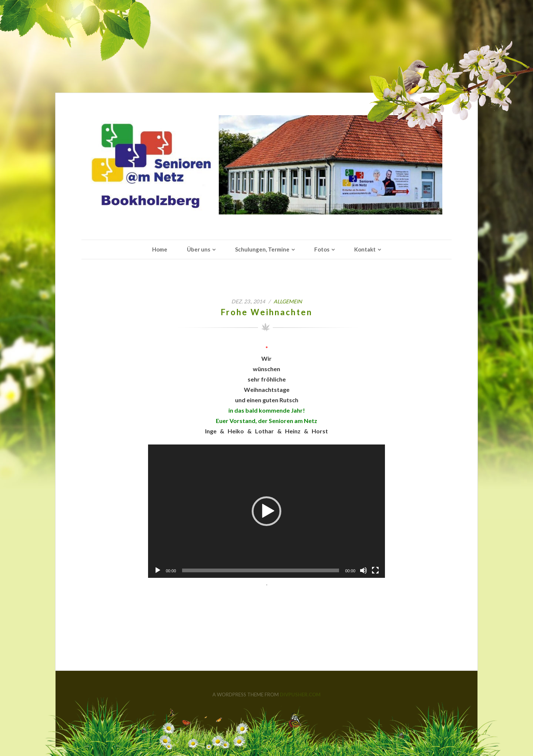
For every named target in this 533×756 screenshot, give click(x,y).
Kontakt (365, 249)
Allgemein (288, 301)
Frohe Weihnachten (266, 312)
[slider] (261, 570)
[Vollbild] (375, 570)
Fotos (322, 249)
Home (160, 249)
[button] (266, 511)
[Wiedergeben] (158, 570)
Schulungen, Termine (262, 249)
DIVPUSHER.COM (300, 695)
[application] (266, 511)
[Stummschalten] (363, 570)
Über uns (199, 249)
